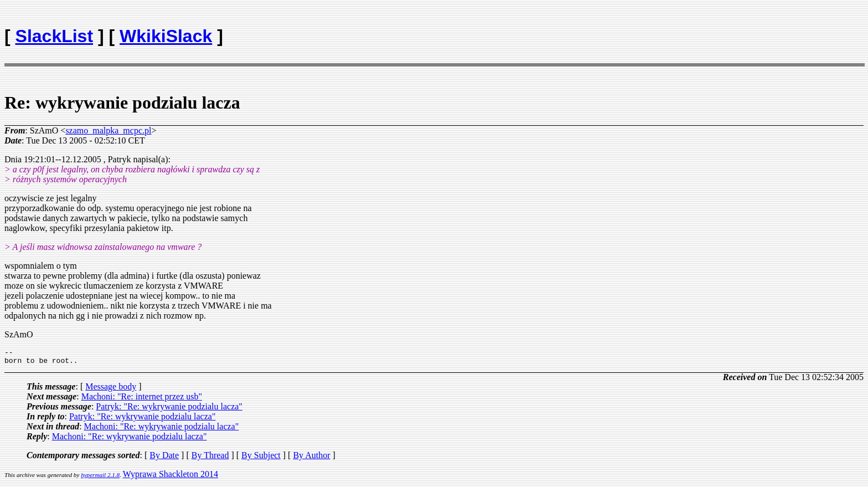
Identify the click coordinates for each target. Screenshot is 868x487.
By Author (311, 458)
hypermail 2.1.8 (100, 478)
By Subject (261, 458)
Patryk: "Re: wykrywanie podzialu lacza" (169, 410)
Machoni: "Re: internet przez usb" (142, 400)
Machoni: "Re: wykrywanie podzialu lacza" (162, 430)
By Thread (210, 458)
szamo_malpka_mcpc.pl (108, 130)
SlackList (55, 36)
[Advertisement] (799, 31)
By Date (164, 458)
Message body (111, 390)
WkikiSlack (166, 36)
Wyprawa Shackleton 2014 (170, 477)
